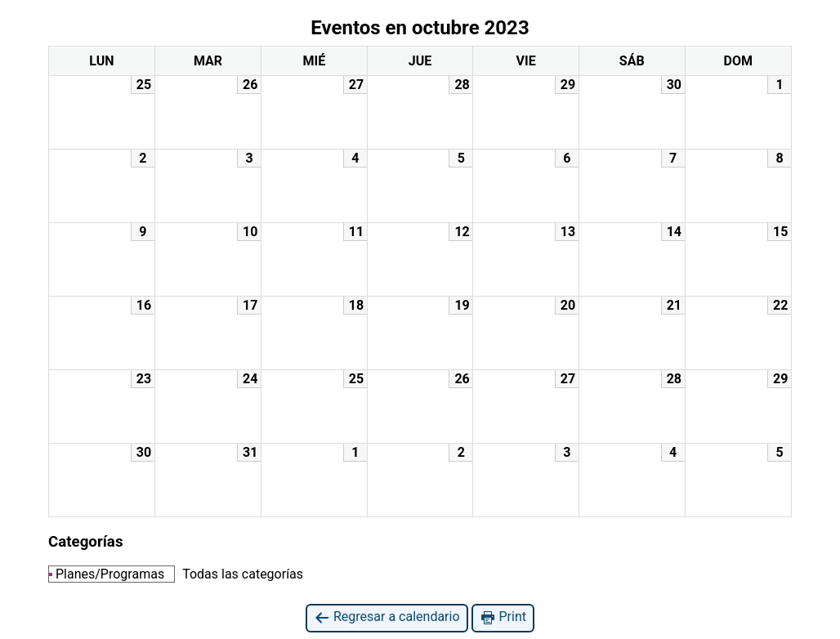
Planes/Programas (107, 574)
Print (503, 617)
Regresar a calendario (387, 617)
